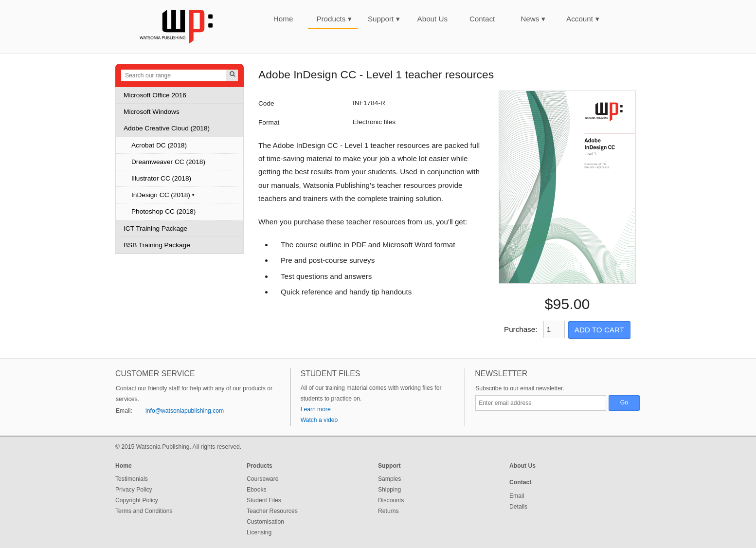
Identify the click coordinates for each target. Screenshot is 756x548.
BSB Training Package (157, 245)
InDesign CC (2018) (161, 195)
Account (583, 19)
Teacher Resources (272, 511)
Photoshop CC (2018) (163, 211)
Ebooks (257, 490)
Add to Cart (599, 330)
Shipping (389, 490)
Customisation (265, 522)
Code (266, 103)
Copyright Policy (137, 500)
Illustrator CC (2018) (161, 178)
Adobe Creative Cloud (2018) (167, 128)
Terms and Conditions (144, 511)
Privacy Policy (134, 490)
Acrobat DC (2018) (159, 145)
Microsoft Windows (152, 112)
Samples (389, 479)
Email (517, 496)
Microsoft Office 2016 (155, 95)
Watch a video (319, 420)
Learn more (316, 409)
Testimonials (132, 479)
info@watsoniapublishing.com (185, 411)
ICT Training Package (155, 228)
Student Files (264, 500)
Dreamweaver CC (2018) (168, 162)
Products (334, 19)
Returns (388, 511)
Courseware (263, 479)
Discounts (391, 500)
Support (384, 19)
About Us (432, 19)
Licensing (259, 532)
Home (283, 19)
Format (269, 122)
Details (518, 507)
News (533, 19)
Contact (482, 19)
